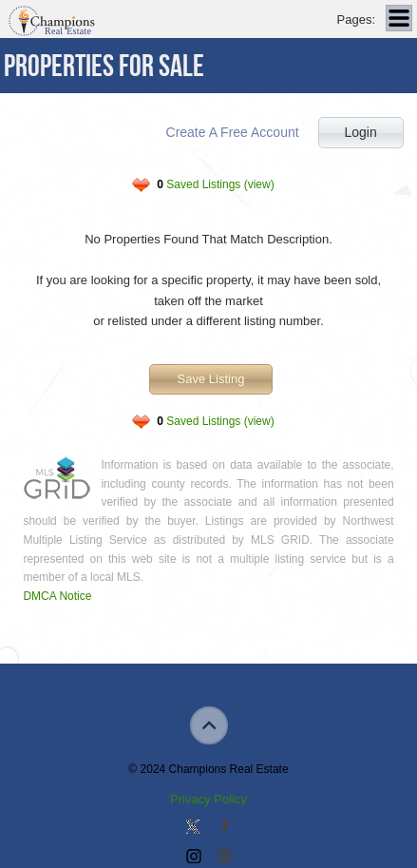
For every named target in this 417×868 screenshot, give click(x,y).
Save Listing (211, 379)
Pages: (356, 19)
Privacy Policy (208, 799)
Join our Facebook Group (224, 828)
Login (360, 132)
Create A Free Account (233, 132)
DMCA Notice (57, 596)
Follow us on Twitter (193, 828)
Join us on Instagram (193, 858)
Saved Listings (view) (215, 184)
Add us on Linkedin (224, 858)
